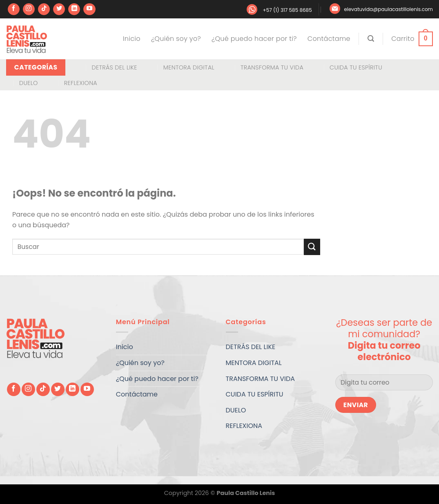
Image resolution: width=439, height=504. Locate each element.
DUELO (29, 83)
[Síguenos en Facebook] (14, 9)
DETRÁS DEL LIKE (114, 67)
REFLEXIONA (81, 83)
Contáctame (329, 39)
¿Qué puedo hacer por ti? (254, 39)
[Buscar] (371, 39)
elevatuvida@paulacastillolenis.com (389, 9)
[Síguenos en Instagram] (29, 9)
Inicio (132, 39)
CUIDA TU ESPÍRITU (356, 67)
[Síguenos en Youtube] (89, 9)
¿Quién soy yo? (176, 39)
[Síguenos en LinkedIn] (74, 9)
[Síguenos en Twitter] (59, 9)
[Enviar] (312, 247)
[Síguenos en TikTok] (44, 9)
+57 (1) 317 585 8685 (287, 10)
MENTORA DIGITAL (189, 67)
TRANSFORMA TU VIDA (272, 67)
